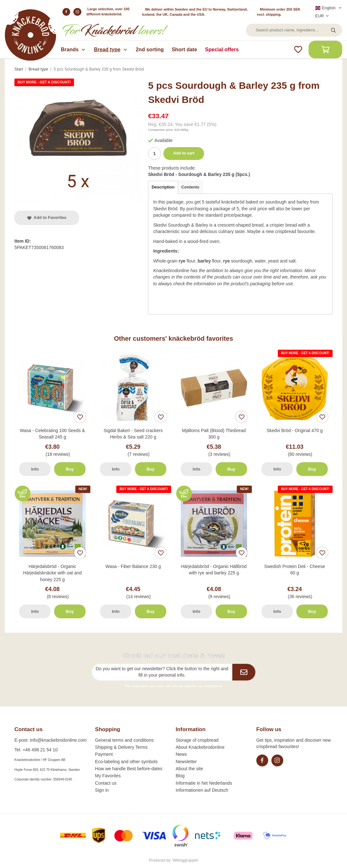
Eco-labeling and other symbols (126, 762)
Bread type (111, 50)
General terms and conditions (124, 740)
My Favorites (108, 776)
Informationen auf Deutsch (202, 790)
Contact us (106, 783)
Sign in (102, 790)
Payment (104, 754)
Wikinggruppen (186, 860)
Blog (180, 776)
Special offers (222, 50)
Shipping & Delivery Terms (121, 747)
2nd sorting (150, 50)
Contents (190, 187)
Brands (73, 50)
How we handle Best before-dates (129, 769)
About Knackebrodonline (200, 747)
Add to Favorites (47, 217)
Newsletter (186, 762)
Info (35, 469)
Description (163, 187)
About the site (189, 769)
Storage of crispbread (197, 740)
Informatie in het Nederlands (204, 783)
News (181, 754)
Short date (184, 50)
